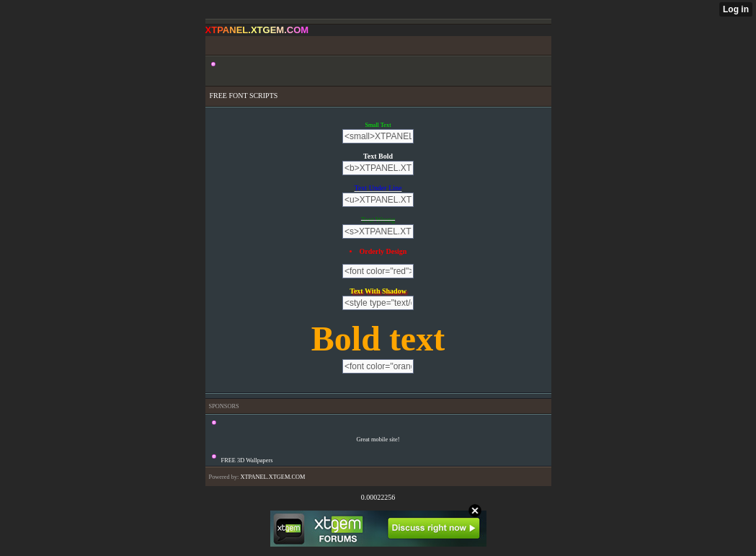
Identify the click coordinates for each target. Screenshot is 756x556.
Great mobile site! (378, 440)
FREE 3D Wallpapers (247, 460)
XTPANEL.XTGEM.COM (272, 477)
